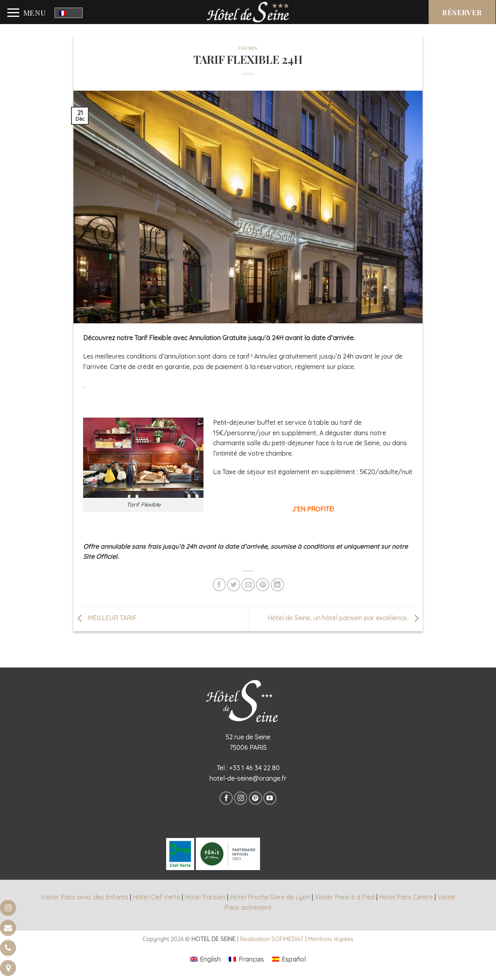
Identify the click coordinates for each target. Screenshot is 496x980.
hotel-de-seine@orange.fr (248, 778)
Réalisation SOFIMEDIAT (272, 939)
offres (248, 48)
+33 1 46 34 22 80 (254, 768)
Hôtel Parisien (205, 897)
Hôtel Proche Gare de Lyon (270, 897)
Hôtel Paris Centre (406, 897)
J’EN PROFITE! (313, 509)
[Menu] (26, 13)
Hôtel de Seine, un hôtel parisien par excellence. (345, 618)
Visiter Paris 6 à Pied (345, 897)
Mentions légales (331, 939)
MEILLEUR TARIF (105, 618)
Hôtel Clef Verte (157, 897)
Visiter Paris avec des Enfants (84, 897)
